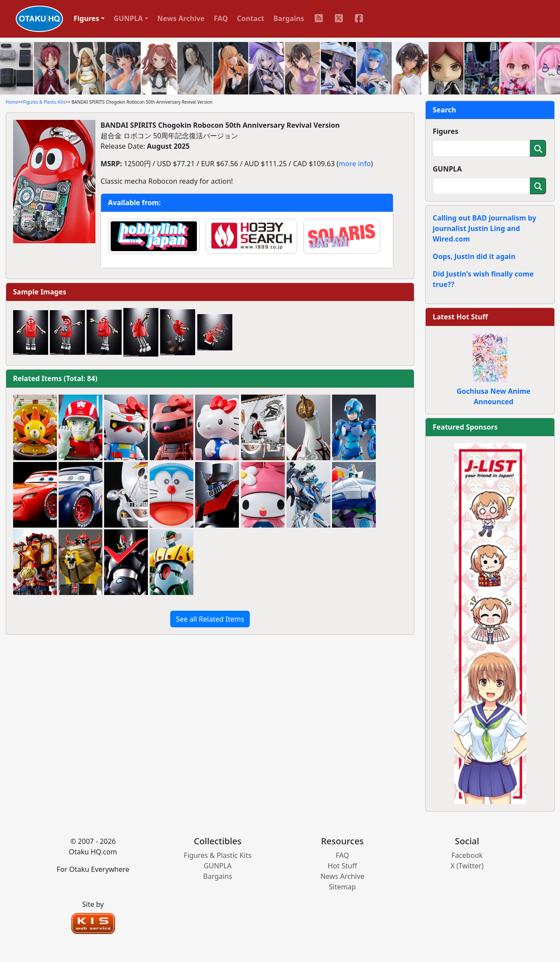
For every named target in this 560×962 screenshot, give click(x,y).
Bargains (289, 18)
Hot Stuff (342, 866)
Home (12, 102)
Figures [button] (86, 18)
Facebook (467, 855)
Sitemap (343, 887)
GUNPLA (447, 169)
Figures (446, 131)
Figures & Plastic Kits (44, 102)
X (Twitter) (467, 866)
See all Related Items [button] (210, 619)
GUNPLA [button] (128, 18)
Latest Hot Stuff (460, 317)
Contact (251, 18)
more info (355, 164)
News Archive (181, 18)
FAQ (221, 18)
